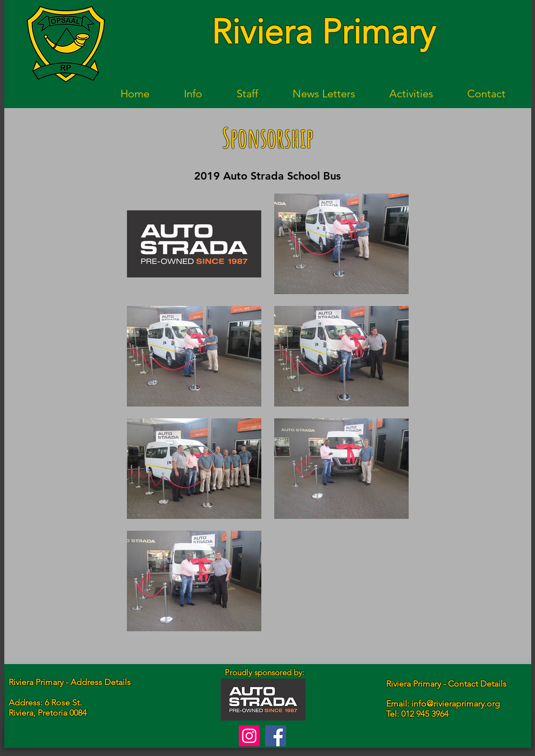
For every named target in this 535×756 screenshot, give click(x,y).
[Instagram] (249, 736)
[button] (193, 94)
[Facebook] (276, 736)
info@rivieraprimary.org (456, 704)
